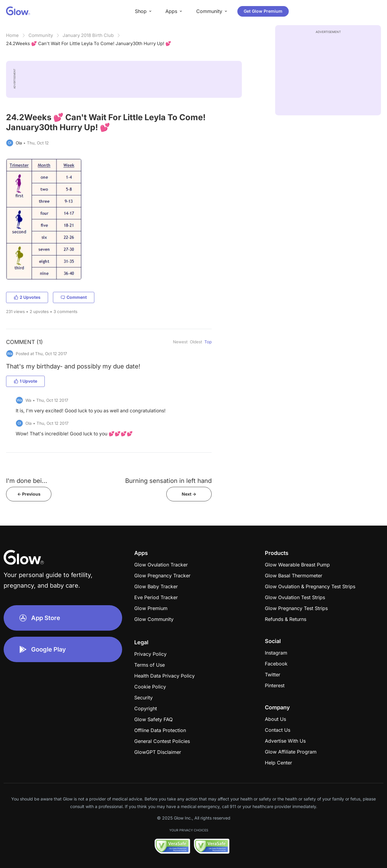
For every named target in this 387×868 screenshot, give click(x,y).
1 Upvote (25, 381)
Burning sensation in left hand (168, 481)
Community (41, 35)
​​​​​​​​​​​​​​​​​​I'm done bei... (27, 481)
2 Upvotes (27, 297)
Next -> (189, 494)
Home (12, 35)
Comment (74, 297)
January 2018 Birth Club (88, 35)
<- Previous (29, 494)
